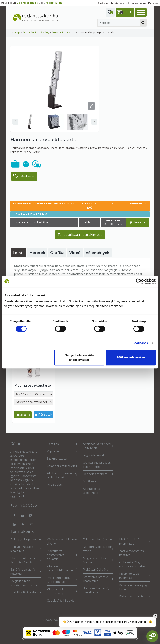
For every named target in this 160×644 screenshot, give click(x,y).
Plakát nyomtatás (134, 597)
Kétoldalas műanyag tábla (134, 587)
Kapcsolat (62, 451)
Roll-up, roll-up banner (26, 540)
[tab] (18, 253)
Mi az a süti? (62, 485)
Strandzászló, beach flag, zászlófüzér (26, 560)
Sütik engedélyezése (131, 357)
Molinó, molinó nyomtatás (134, 542)
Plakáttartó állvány (98, 570)
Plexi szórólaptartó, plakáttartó (98, 590)
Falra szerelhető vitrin (98, 540)
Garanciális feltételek (62, 466)
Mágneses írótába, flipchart (98, 560)
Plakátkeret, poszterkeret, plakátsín (62, 555)
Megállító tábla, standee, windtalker (26, 583)
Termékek (30, 32)
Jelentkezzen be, (28, 3)
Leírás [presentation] (18, 253)
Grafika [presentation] (57, 253)
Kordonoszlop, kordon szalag (98, 549)
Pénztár (153, 3)
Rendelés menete (98, 474)
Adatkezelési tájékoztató (98, 491)
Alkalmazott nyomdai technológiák (62, 475)
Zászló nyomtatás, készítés (134, 553)
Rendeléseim (119, 3)
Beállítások (140, 343)
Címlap (15, 32)
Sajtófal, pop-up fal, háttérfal (26, 572)
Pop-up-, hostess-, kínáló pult (26, 549)
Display (44, 32)
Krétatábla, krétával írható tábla (98, 579)
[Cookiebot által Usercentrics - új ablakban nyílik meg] (139, 281)
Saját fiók (62, 444)
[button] (110, 12)
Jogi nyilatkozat (98, 455)
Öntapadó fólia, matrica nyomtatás (134, 564)
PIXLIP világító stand (26, 593)
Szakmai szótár (62, 459)
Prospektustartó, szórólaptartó (62, 580)
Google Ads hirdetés (62, 601)
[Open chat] (152, 636)
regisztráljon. (54, 3)
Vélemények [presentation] (98, 253)
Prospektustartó (63, 32)
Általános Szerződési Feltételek (98, 446)
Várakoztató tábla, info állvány (62, 542)
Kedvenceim (138, 3)
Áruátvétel (98, 482)
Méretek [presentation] (37, 253)
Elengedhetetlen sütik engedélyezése (79, 357)
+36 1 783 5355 (24, 505)
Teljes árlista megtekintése (80, 235)
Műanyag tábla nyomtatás (134, 576)
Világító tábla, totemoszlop (62, 591)
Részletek (43, 415)
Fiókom (103, 3)
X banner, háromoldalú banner (62, 568)
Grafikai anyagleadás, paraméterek (98, 465)
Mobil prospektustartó (33, 385)
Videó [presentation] (75, 253)
